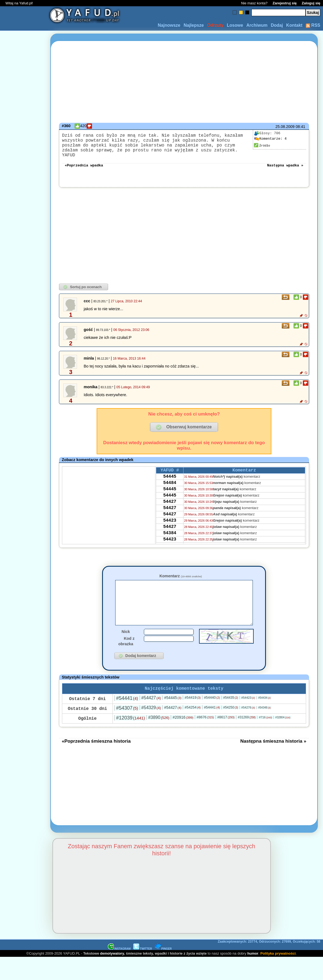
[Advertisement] (24, 490)
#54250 (231, 717)
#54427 (151, 708)
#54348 (265, 717)
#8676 (205, 727)
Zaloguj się (311, 3)
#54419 (193, 707)
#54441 (127, 708)
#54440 (212, 707)
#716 (265, 727)
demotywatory (112, 963)
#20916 (183, 727)
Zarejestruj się (285, 3)
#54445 (173, 707)
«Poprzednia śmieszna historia (96, 751)
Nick (126, 640)
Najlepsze (194, 25)
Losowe (235, 25)
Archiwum (257, 25)
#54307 (127, 718)
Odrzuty (215, 25)
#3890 (159, 727)
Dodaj (277, 25)
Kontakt (294, 25)
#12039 (130, 728)
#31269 (247, 727)
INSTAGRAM (119, 959)
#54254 (193, 717)
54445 (170, 479)
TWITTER (143, 959)
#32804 (283, 727)
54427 (170, 508)
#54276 (248, 717)
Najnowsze (169, 25)
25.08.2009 (285, 127)
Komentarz (181, 576)
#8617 (226, 727)
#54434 (265, 708)
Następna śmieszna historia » (273, 751)
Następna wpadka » (285, 165)
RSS (313, 25)
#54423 (248, 707)
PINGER (163, 959)
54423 (170, 530)
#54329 (151, 717)
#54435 (231, 707)
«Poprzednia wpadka (84, 165)
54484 (170, 486)
